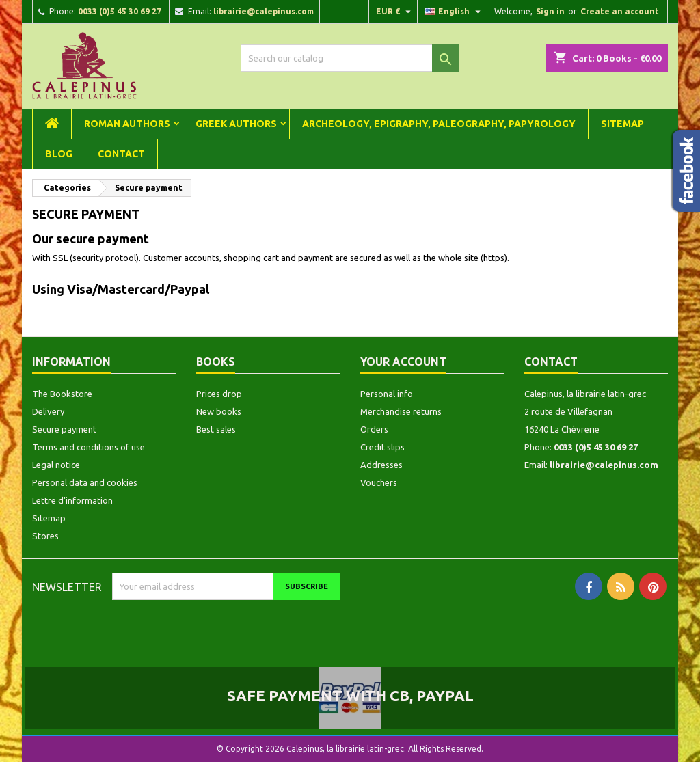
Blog (59, 154)
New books (219, 411)
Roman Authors (127, 124)
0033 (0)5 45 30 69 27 (120, 11)
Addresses (381, 465)
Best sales (216, 429)
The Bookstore (62, 394)
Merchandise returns (401, 411)
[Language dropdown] (454, 12)
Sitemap (622, 124)
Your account (403, 362)
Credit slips (382, 447)
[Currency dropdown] (395, 12)
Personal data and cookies (85, 482)
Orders (374, 429)
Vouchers (379, 482)
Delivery (48, 411)
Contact (121, 154)
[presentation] (226, 627)
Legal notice (56, 465)
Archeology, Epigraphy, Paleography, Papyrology (439, 124)
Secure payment (64, 429)
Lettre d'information (72, 500)
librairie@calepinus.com (264, 11)
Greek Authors (236, 124)
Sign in (550, 11)
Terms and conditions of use (89, 447)
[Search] (350, 58)
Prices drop (219, 394)
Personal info (387, 394)
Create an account (620, 11)
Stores (45, 536)
